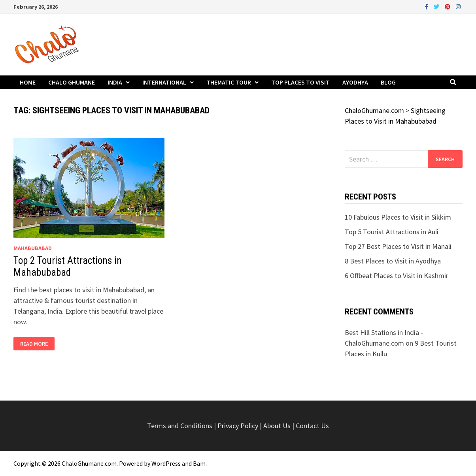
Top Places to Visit (300, 82)
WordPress (166, 463)
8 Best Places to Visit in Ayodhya (393, 261)
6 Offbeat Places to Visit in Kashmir (397, 276)
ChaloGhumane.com (89, 463)
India (115, 82)
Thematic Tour (229, 82)
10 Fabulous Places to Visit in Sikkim (398, 217)
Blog (388, 82)
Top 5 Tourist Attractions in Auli (392, 232)
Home (28, 82)
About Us (277, 426)
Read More (37, 344)
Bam (199, 463)
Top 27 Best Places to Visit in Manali (398, 246)
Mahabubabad (33, 248)
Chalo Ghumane (72, 82)
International (164, 82)
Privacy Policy (239, 426)
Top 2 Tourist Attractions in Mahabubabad (68, 266)
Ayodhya (355, 82)
